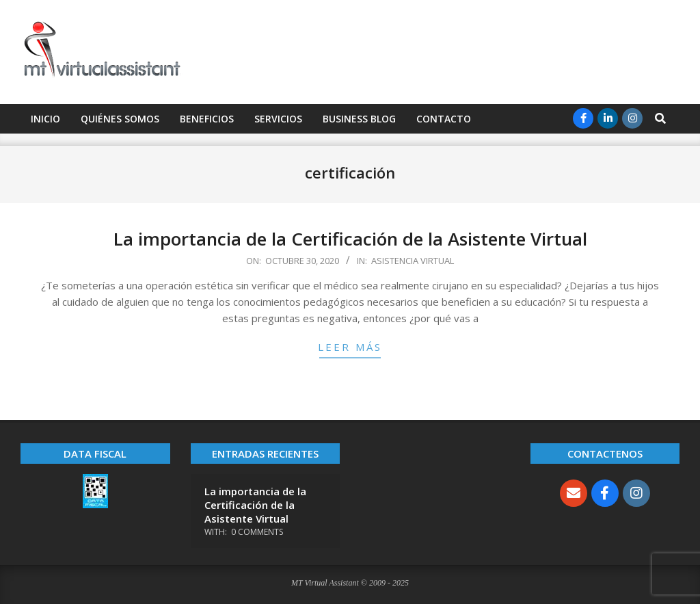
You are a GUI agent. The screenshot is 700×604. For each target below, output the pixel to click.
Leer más (350, 347)
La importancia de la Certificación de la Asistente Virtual (350, 239)
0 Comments (257, 532)
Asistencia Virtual (413, 261)
